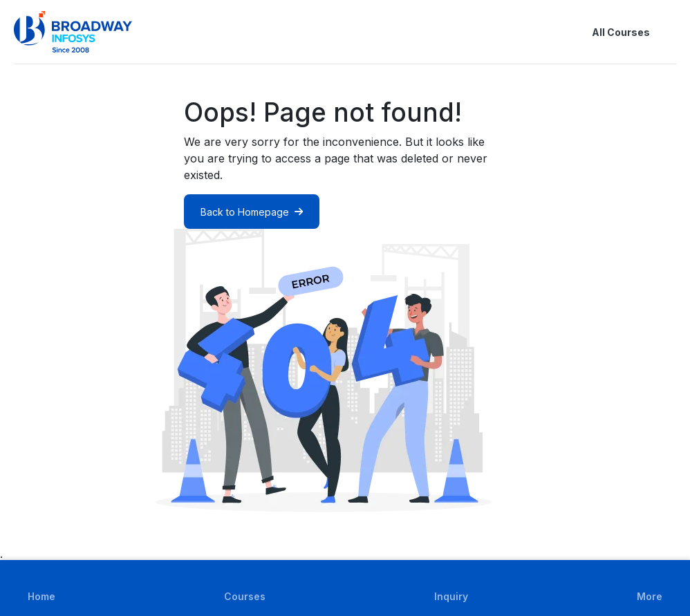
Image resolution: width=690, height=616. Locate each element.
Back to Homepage (252, 212)
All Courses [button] (610, 32)
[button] (668, 32)
